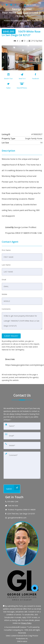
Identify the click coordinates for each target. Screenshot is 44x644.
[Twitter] (8, 86)
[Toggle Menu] (40, 3)
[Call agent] (3, 5)
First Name (6, 250)
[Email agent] (11, 5)
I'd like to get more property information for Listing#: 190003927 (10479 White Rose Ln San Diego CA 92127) (22, 321)
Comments (6, 309)
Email (4, 279)
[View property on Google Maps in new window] (22, 110)
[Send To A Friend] (22, 77)
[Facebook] (35, 77)
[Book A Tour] (9, 77)
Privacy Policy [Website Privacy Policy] (26, 623)
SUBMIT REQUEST (11, 336)
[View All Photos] (22, 86)
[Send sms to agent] (7, 5)
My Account (30, 5)
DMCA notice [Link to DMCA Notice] (22, 641)
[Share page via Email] (16, 5)
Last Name (6, 265)
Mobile (4, 294)
